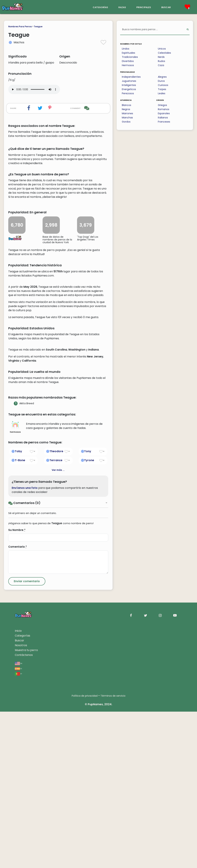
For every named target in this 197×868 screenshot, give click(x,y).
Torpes (162, 89)
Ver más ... (58, 626)
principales (144, 7)
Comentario (18, 703)
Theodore (56, 608)
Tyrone (89, 617)
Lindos (126, 49)
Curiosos (163, 85)
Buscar (19, 797)
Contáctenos (24, 811)
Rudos (161, 61)
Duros (161, 81)
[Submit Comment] (27, 738)
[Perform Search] (188, 30)
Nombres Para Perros (20, 26)
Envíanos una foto (25, 644)
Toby (18, 608)
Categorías (22, 792)
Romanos (164, 109)
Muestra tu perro (26, 806)
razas (122, 7)
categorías (100, 7)
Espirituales (128, 53)
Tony (88, 608)
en (19, 820)
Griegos (162, 105)
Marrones (127, 113)
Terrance (56, 617)
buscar (166, 7)
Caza (161, 65)
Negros (126, 109)
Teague (38, 26)
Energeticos (129, 89)
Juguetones (129, 81)
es (18, 825)
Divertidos (128, 61)
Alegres (162, 77)
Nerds (161, 57)
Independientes (131, 77)
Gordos (126, 122)
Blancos (127, 105)
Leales (162, 93)
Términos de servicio (113, 852)
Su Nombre (17, 686)
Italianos (163, 118)
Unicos (162, 49)
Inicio (18, 787)
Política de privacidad (85, 852)
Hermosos (128, 65)
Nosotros (21, 802)
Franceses (164, 122)
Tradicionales (130, 57)
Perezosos (128, 93)
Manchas (127, 118)
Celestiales (164, 53)
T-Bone (20, 617)
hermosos (15, 584)
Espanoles (164, 113)
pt (18, 830)
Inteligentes (129, 85)
